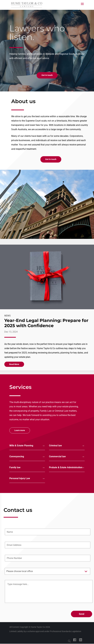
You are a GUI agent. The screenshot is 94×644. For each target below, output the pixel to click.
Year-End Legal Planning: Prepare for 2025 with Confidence (46, 323)
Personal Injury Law (20, 478)
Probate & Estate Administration (66, 467)
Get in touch (47, 75)
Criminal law (55, 446)
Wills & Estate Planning (21, 446)
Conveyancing (17, 456)
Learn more (20, 430)
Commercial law (57, 456)
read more (14, 364)
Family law (15, 467)
